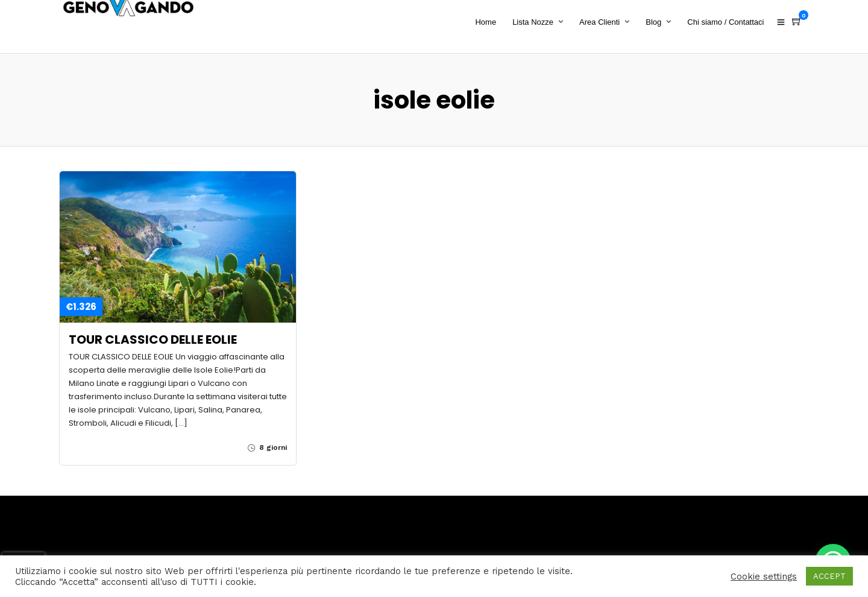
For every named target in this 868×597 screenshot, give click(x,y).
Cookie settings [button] (764, 576)
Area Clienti (602, 22)
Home (489, 22)
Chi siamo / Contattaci (728, 22)
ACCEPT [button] (829, 576)
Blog (656, 22)
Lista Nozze (536, 22)
